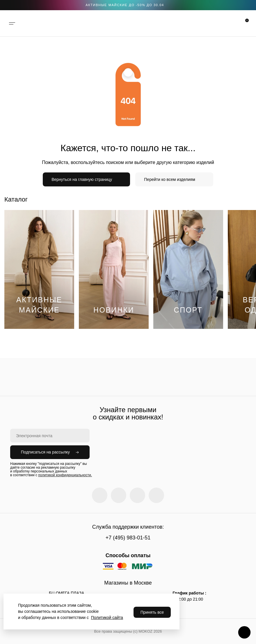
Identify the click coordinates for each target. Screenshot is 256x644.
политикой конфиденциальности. (65, 475)
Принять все (152, 612)
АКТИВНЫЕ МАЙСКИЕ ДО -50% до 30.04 (125, 5)
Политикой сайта (107, 617)
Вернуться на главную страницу (82, 179)
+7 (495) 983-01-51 (128, 538)
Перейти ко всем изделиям (170, 179)
